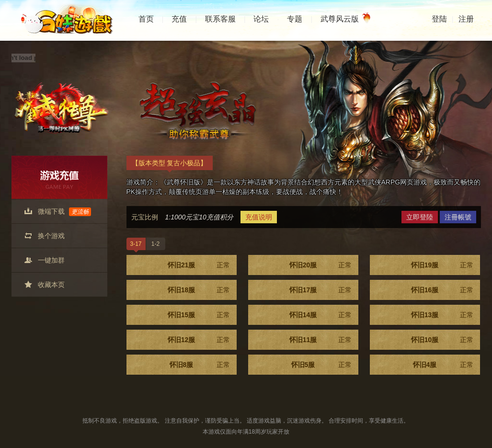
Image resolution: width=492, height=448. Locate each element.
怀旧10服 (442, 340)
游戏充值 (59, 177)
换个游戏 (51, 236)
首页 (146, 19)
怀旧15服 (199, 315)
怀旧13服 (442, 315)
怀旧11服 (320, 340)
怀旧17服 (320, 290)
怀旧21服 (199, 265)
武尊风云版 (343, 19)
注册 (466, 19)
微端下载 (64, 212)
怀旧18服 (199, 290)
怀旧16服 (442, 290)
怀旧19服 (442, 265)
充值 (179, 19)
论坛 (261, 19)
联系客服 (220, 19)
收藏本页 (51, 285)
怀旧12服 (199, 340)
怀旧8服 (200, 365)
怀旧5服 (321, 365)
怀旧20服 (320, 265)
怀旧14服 (320, 315)
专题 (295, 19)
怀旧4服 (443, 365)
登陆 (439, 19)
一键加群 (51, 260)
